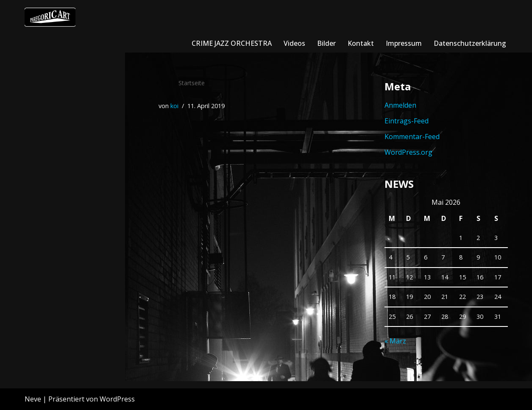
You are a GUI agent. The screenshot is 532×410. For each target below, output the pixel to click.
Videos (294, 43)
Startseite (192, 83)
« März (395, 341)
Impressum (404, 43)
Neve (33, 399)
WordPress (117, 399)
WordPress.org (408, 152)
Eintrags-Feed (407, 121)
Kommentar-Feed (412, 137)
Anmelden (400, 105)
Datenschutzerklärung (470, 43)
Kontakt (361, 43)
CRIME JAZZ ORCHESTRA (232, 43)
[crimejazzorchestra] (50, 17)
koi (174, 106)
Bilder (326, 43)
